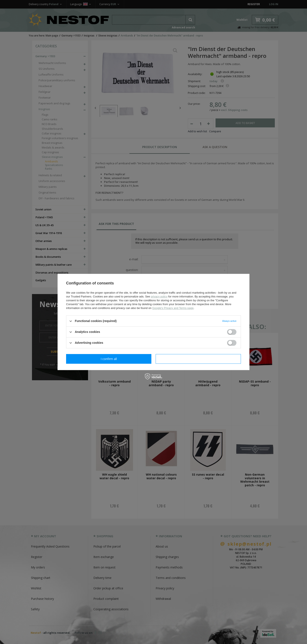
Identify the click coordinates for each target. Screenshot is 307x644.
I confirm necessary (109, 359)
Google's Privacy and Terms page (173, 308)
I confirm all (198, 359)
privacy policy (159, 297)
